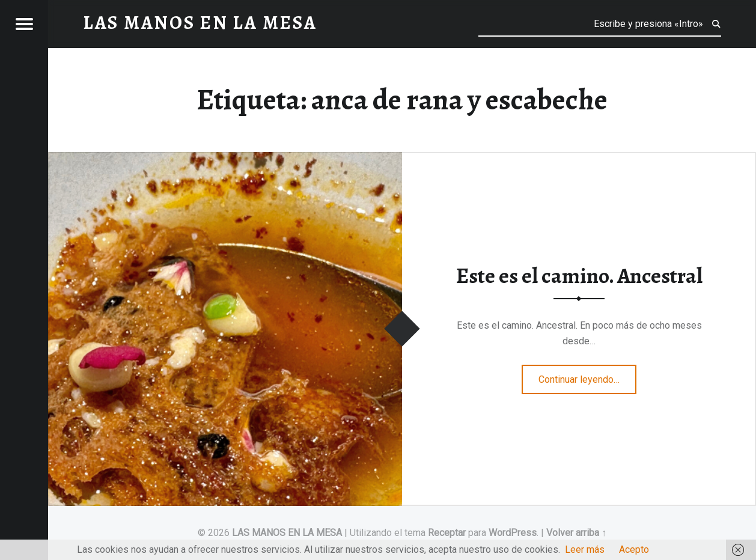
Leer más (585, 549)
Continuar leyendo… (587, 376)
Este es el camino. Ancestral (579, 276)
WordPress (513, 533)
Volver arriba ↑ (576, 533)
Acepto (634, 549)
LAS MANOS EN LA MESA (287, 533)
